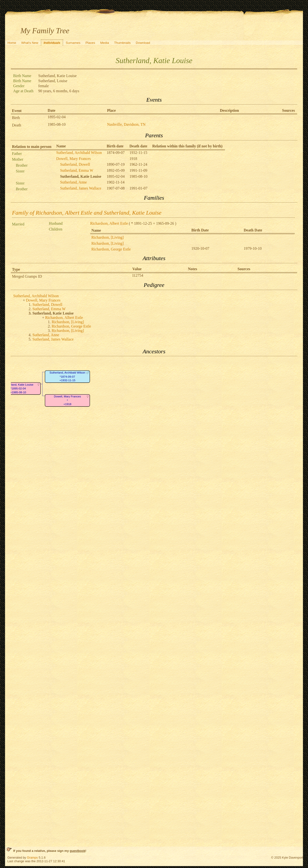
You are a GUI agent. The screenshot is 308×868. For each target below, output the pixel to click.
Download (143, 43)
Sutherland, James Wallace (81, 188)
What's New (30, 43)
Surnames (73, 43)
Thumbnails (122, 43)
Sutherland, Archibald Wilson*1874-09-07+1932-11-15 (67, 377)
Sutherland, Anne (74, 182)
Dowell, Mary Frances (74, 159)
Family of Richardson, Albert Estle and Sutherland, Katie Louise (87, 213)
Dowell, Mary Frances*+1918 (67, 401)
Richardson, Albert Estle (109, 223)
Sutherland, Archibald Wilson (79, 153)
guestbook (78, 851)
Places (90, 43)
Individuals (52, 43)
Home (12, 43)
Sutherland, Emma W (77, 170)
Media (105, 43)
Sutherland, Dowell (75, 164)
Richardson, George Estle (111, 249)
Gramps (32, 858)
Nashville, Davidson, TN (126, 124)
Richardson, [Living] (108, 237)
